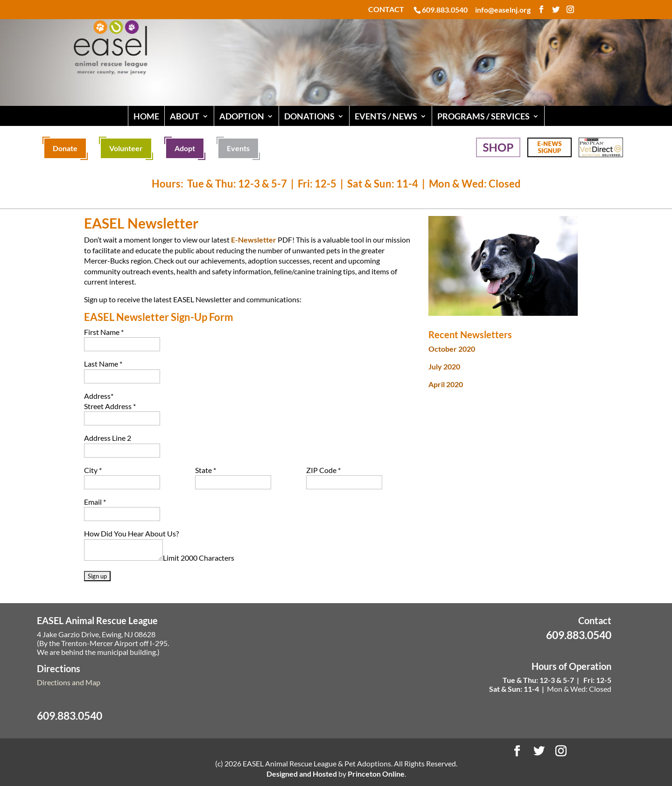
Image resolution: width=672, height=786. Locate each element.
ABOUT (185, 116)
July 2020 (444, 366)
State (206, 470)
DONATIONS (309, 116)
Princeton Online (376, 774)
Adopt (185, 148)
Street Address (110, 406)
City (93, 470)
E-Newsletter (254, 240)
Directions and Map (69, 682)
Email (95, 502)
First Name (104, 332)
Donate (65, 148)
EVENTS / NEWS (386, 116)
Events (238, 148)
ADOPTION (242, 116)
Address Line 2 (108, 438)
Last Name (103, 364)
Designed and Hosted (302, 774)
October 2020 (452, 349)
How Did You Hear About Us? (131, 533)
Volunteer (126, 148)
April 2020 (446, 384)
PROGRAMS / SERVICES (483, 116)
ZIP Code (323, 470)
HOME (146, 116)
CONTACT (386, 10)
